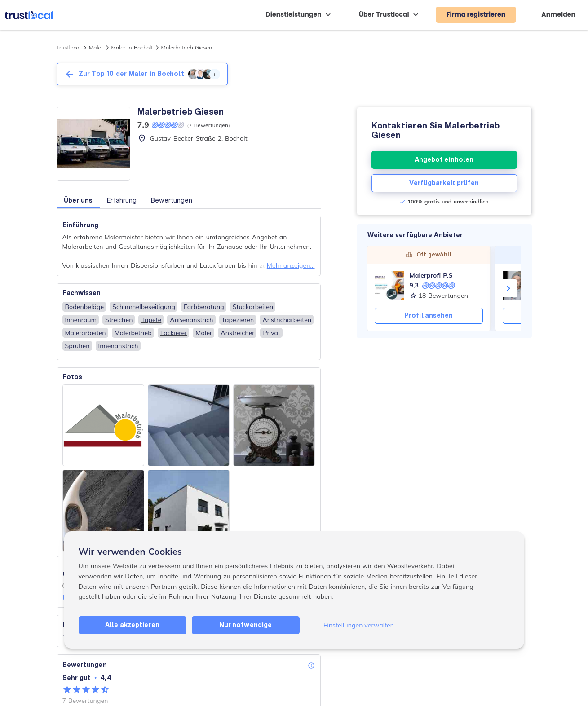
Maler (96, 47)
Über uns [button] (78, 200)
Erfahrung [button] (122, 200)
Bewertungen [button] (172, 200)
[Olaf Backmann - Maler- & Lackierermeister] (517, 286)
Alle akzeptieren (132, 625)
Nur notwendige (245, 625)
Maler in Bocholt (132, 47)
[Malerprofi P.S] (389, 286)
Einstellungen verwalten (359, 625)
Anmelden (558, 14)
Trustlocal (69, 47)
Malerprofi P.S (431, 275)
